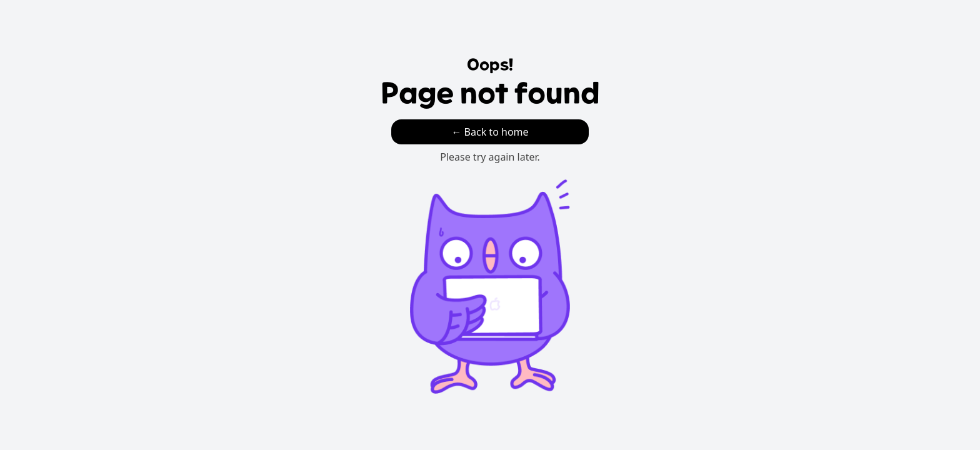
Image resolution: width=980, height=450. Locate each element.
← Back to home (490, 132)
